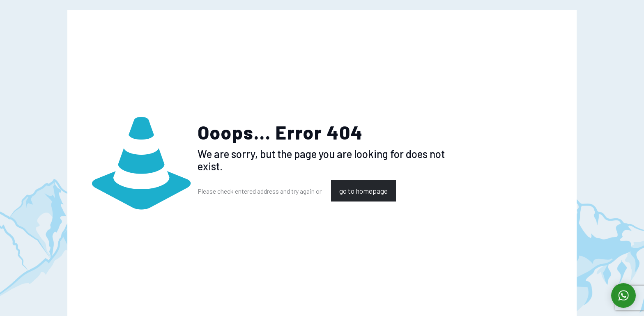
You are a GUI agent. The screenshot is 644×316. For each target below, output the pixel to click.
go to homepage (363, 191)
